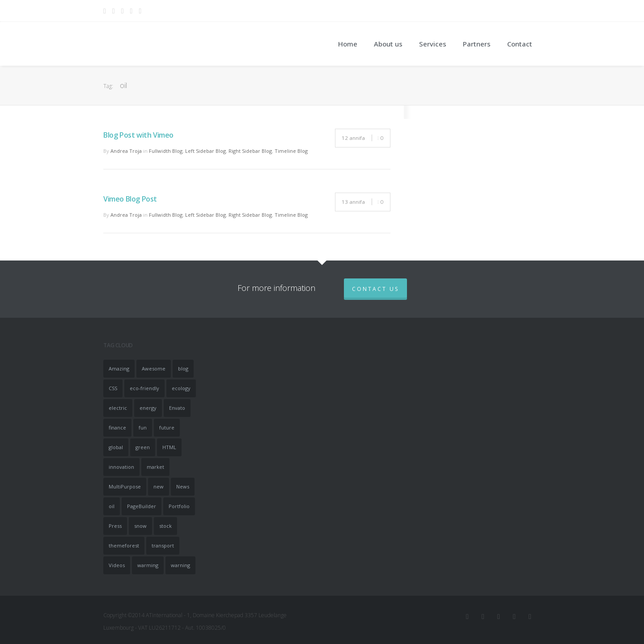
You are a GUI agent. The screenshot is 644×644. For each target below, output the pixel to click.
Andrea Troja (126, 151)
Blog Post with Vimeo (138, 135)
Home (348, 44)
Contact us (375, 289)
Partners (477, 44)
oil (112, 506)
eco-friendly (144, 388)
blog (183, 368)
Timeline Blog (291, 151)
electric (118, 408)
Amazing (119, 368)
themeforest (124, 545)
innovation (121, 467)
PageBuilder (142, 506)
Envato (177, 408)
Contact (520, 44)
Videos (117, 565)
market (155, 467)
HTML (169, 447)
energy (148, 408)
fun (143, 427)
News (183, 486)
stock (165, 526)
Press (115, 526)
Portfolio (179, 506)
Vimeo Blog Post (130, 199)
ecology (181, 388)
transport (163, 545)
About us (388, 44)
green (143, 447)
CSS (113, 388)
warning (180, 565)
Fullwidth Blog (166, 151)
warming (148, 565)
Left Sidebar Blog (205, 151)
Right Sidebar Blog (250, 151)
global (116, 447)
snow (140, 526)
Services (433, 44)
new (159, 486)
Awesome (154, 368)
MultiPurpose (125, 486)
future (167, 427)
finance (117, 427)
